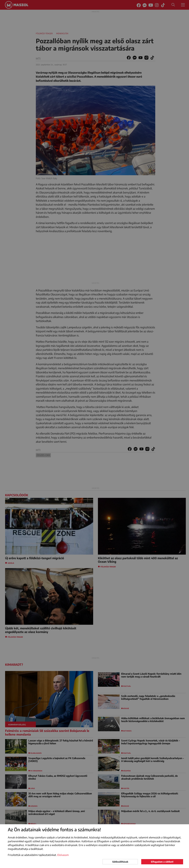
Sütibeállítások (120, 862)
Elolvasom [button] (63, 855)
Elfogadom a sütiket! (162, 862)
